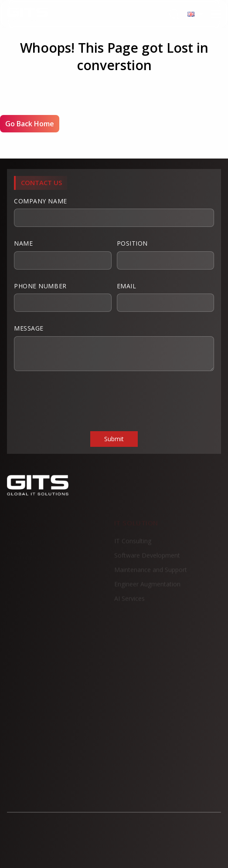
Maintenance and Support (151, 573)
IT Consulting (133, 544)
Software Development (147, 559)
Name (63, 254)
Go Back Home (30, 124)
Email (166, 297)
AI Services (129, 602)
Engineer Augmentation (147, 587)
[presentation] (80, 400)
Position (166, 254)
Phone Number (63, 297)
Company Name (114, 212)
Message (114, 348)
